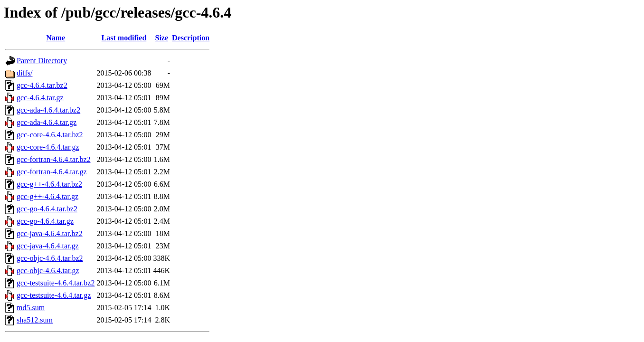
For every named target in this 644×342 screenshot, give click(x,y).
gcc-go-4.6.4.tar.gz (45, 221)
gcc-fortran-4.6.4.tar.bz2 (53, 159)
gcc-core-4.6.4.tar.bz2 (50, 135)
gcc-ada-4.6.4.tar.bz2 (48, 110)
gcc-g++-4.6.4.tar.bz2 (49, 184)
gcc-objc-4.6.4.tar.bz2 (50, 258)
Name (56, 38)
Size (162, 38)
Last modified (124, 38)
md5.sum (31, 308)
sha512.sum (35, 320)
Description (191, 38)
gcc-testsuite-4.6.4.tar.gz (54, 295)
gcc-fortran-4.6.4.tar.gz (52, 172)
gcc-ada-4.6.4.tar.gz (47, 122)
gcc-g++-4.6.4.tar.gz (47, 196)
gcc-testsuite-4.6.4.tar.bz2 (56, 283)
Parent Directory (42, 61)
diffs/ (24, 73)
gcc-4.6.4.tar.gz (40, 98)
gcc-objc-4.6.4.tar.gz (48, 271)
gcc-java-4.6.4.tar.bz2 (50, 233)
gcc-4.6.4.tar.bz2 (42, 85)
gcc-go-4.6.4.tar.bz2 (47, 209)
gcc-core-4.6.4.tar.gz (48, 147)
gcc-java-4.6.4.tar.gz (48, 246)
